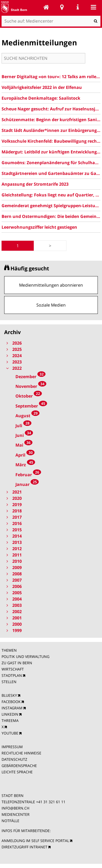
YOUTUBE (10, 733)
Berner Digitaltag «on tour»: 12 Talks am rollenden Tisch (51, 77)
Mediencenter (46, 7)
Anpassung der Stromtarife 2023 (35, 184)
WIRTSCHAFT (13, 669)
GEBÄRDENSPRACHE (19, 766)
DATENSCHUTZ (14, 759)
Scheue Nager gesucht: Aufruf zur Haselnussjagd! (51, 109)
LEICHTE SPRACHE (17, 772)
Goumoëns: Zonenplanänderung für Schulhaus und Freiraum (51, 163)
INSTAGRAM (12, 708)
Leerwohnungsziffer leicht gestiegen (39, 227)
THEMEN (9, 650)
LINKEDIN (10, 714)
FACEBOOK (11, 702)
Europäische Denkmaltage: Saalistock (41, 98)
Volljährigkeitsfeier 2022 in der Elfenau (42, 87)
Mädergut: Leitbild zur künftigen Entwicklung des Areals (51, 152)
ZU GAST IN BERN (17, 663)
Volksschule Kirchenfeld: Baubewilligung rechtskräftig (51, 141)
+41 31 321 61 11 (51, 802)
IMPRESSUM (12, 747)
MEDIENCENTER (16, 814)
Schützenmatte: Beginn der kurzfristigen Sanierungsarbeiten (51, 120)
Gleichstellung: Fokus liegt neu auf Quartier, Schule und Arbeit (51, 195)
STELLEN (9, 682)
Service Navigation (78, 7)
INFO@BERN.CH (15, 808)
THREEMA (10, 720)
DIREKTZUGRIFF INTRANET (24, 847)
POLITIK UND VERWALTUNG (25, 657)
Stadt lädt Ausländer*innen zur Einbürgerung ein (51, 130)
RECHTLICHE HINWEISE (21, 753)
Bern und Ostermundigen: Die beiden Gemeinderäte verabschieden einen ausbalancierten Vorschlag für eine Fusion (51, 216)
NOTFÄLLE (10, 821)
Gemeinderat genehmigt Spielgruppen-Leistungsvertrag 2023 (51, 206)
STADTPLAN (12, 675)
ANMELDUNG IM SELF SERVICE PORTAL (35, 841)
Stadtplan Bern (62, 7)
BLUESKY (9, 695)
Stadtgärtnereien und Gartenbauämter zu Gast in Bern (51, 173)
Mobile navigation (93, 7)
